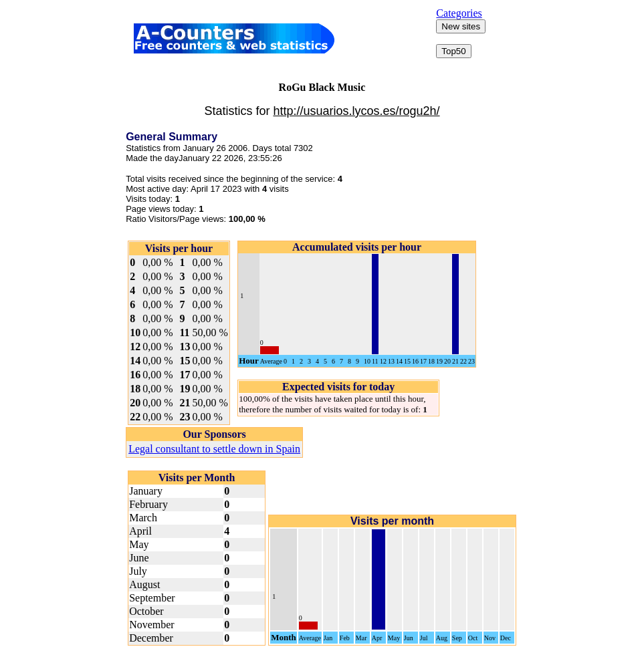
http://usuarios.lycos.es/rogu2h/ (356, 111)
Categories (459, 13)
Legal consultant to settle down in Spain (214, 449)
